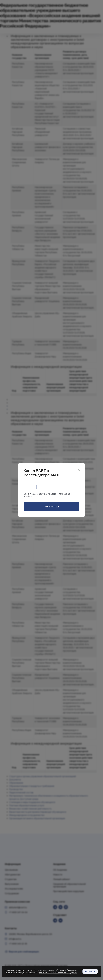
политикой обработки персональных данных (58, 973)
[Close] (79, 469)
